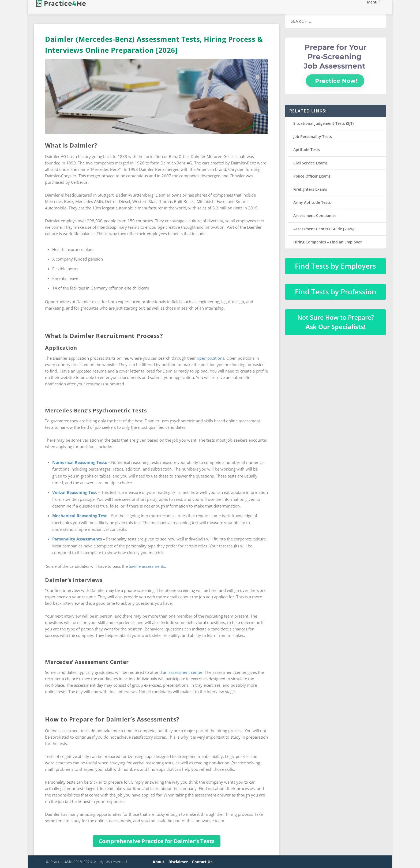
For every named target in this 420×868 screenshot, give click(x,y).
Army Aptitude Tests (312, 202)
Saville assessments (147, 566)
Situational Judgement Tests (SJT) (323, 123)
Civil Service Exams (310, 163)
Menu (372, 8)
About (158, 862)
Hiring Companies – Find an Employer (328, 242)
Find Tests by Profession (336, 292)
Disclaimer (178, 862)
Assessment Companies (315, 215)
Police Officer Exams (312, 176)
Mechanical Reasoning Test (80, 516)
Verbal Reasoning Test (75, 492)
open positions (211, 358)
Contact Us (202, 862)
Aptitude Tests (307, 150)
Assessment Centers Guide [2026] (324, 229)
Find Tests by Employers (335, 266)
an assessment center (183, 672)
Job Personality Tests (313, 136)
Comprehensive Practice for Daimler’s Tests (157, 841)
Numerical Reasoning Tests (80, 462)
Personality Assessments (77, 539)
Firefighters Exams (310, 189)
